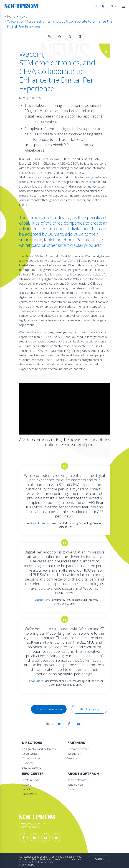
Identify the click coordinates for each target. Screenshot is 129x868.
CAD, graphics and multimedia (39, 749)
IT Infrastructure (31, 758)
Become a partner (78, 749)
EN (111, 6)
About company (89, 709)
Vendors (72, 758)
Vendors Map (75, 785)
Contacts (73, 789)
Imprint (26, 789)
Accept (99, 859)
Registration (74, 754)
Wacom (91, 182)
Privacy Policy (29, 794)
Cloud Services (30, 754)
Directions (32, 743)
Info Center (33, 774)
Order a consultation (49, 709)
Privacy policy (27, 865)
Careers (26, 785)
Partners (76, 743)
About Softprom (83, 774)
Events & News (30, 780)
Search (96, 6)
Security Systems (32, 768)
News (23, 16)
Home (11, 16)
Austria (104, 6)
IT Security (28, 763)
